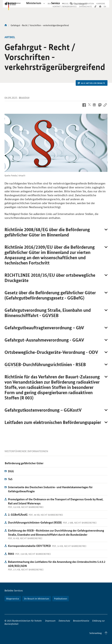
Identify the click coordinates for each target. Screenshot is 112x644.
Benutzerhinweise (81, 621)
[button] (56, 232)
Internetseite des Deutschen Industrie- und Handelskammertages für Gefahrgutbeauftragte (50, 489)
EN (105, 9)
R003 (11, 554)
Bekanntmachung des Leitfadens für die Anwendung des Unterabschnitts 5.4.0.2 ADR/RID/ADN (57, 564)
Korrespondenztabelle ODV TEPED (29, 546)
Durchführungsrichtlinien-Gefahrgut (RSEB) (35, 522)
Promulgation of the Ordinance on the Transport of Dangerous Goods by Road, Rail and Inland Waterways (56, 501)
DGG (11, 471)
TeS (10, 479)
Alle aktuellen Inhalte (91, 83)
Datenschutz (64, 621)
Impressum (50, 621)
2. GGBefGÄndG (18, 515)
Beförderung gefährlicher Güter (24, 463)
